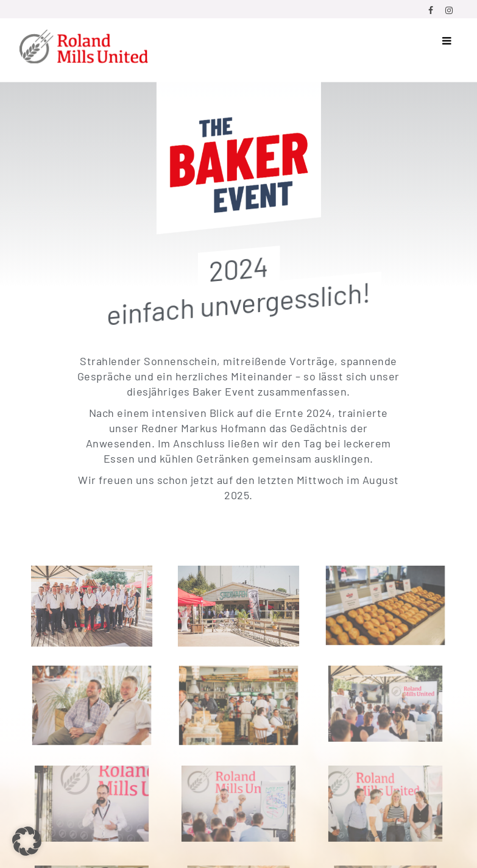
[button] (27, 841)
